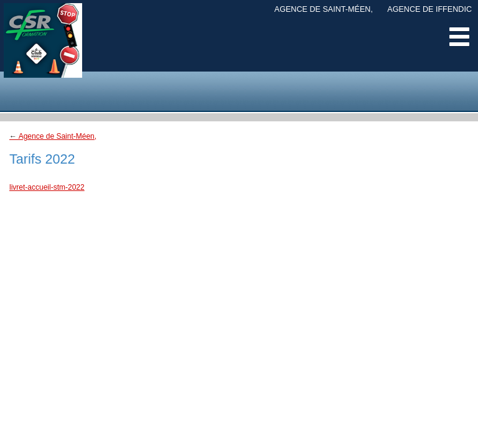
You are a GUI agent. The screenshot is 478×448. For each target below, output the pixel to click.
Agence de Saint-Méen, (324, 9)
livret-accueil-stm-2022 (47, 187)
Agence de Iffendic (429, 9)
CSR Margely (43, 50)
